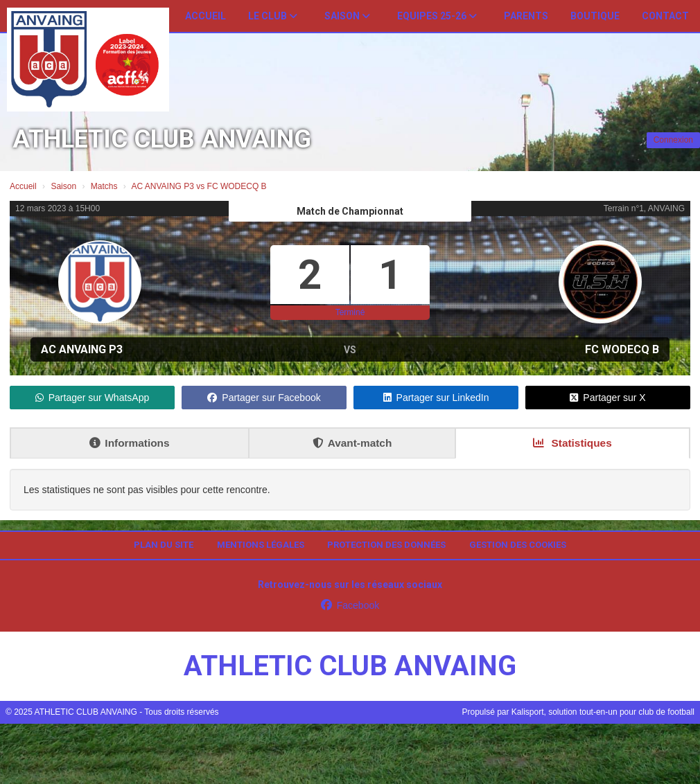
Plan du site (164, 545)
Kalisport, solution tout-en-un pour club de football (603, 712)
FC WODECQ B (622, 349)
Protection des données (386, 545)
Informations (129, 443)
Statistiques (572, 443)
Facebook (350, 605)
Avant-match (352, 443)
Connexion (673, 140)
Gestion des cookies (518, 545)
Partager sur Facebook (264, 398)
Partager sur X (607, 398)
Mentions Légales (261, 545)
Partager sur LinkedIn (436, 398)
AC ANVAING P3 (82, 349)
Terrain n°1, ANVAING (644, 208)
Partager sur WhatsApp (93, 398)
